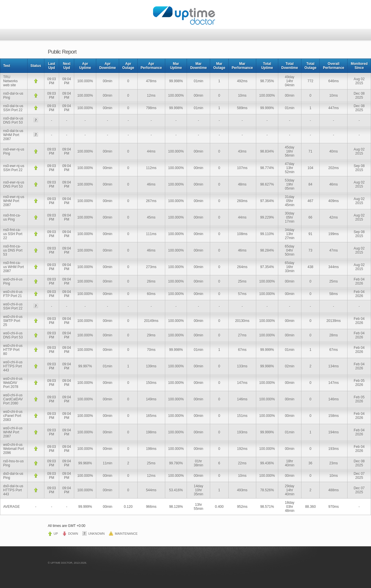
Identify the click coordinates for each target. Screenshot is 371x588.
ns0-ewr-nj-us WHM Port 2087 (14, 201)
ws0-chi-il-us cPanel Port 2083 (13, 416)
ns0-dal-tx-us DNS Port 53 (13, 120)
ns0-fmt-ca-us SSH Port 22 (13, 234)
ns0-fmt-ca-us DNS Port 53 (13, 250)
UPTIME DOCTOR (61, 563)
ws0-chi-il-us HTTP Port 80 (13, 350)
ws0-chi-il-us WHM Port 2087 (13, 432)
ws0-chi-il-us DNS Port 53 (13, 335)
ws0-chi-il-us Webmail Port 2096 (14, 449)
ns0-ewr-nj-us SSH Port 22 (14, 168)
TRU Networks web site (10, 81)
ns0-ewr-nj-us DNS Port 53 (14, 184)
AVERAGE (11, 507)
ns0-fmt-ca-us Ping (12, 217)
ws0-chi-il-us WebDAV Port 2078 (13, 383)
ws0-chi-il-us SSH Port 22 (13, 306)
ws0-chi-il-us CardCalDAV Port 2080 (13, 399)
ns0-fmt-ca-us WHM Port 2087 (13, 267)
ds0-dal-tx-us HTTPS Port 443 (13, 490)
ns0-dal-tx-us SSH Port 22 (13, 108)
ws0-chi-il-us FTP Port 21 (13, 294)
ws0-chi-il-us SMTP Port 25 (13, 321)
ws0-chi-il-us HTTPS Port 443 (13, 366)
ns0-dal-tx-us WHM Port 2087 (13, 135)
